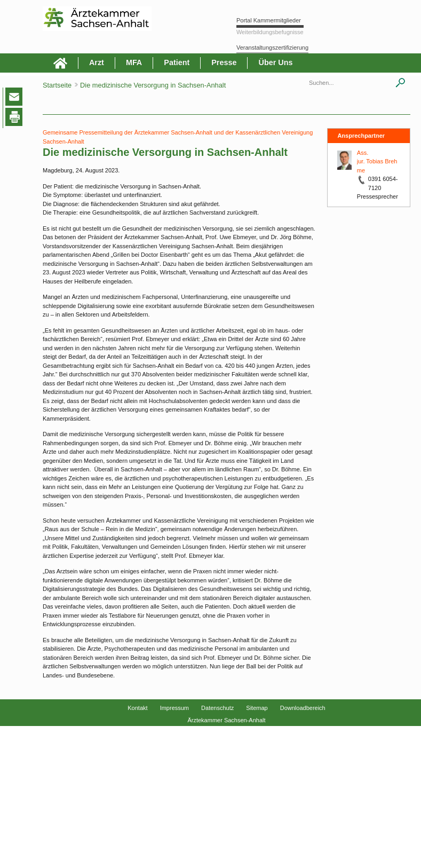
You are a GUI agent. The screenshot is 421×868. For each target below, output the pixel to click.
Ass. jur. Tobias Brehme (377, 161)
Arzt (97, 62)
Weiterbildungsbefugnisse (270, 32)
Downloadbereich (303, 708)
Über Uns (275, 62)
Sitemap (257, 708)
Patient (177, 62)
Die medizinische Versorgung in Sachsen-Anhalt (153, 85)
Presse (224, 62)
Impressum (174, 708)
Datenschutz (217, 708)
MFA (134, 62)
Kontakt (137, 708)
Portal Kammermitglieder (269, 20)
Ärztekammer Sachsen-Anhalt (226, 720)
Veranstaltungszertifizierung (272, 48)
